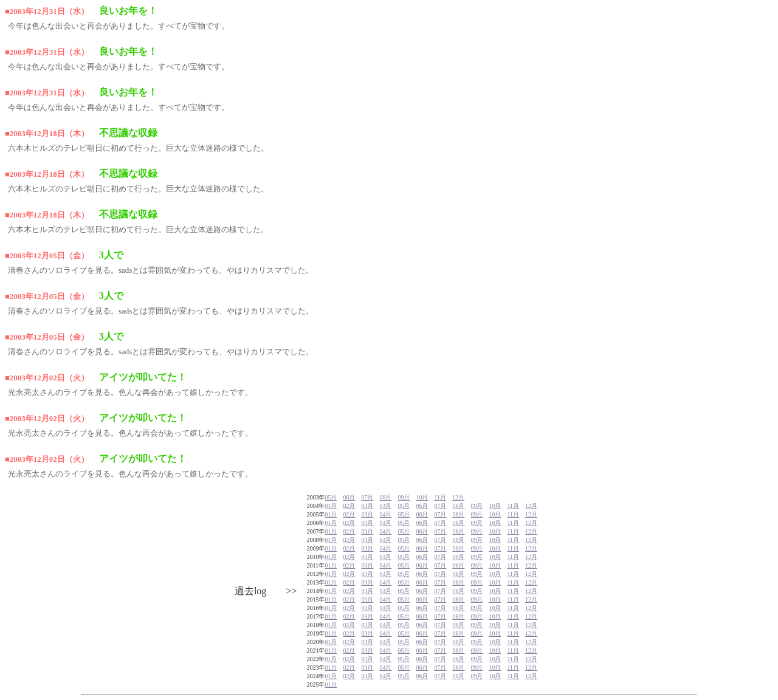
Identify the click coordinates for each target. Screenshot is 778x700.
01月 (331, 506)
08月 (385, 497)
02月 (349, 506)
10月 (422, 497)
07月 (367, 497)
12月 (458, 497)
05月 (331, 497)
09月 (404, 497)
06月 (349, 497)
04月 (385, 506)
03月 (367, 506)
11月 (440, 497)
